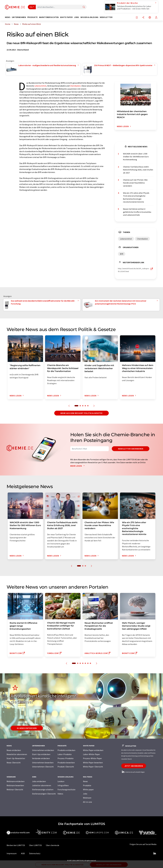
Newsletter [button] (106, 17)
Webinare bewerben (15, 785)
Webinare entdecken (16, 781)
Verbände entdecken (41, 758)
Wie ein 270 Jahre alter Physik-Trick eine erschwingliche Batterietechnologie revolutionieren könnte (136, 197)
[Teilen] (143, 18)
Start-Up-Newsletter (16, 758)
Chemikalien (75, 86)
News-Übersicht (14, 763)
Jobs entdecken (39, 781)
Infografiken (63, 785)
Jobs (85, 794)
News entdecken (14, 750)
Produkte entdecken (66, 750)
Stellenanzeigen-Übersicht (44, 794)
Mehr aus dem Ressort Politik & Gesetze (81, 413)
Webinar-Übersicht (15, 789)
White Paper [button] (66, 17)
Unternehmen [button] (19, 17)
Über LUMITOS (35, 845)
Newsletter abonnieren (131, 449)
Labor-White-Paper (91, 754)
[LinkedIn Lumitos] (155, 853)
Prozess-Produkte (66, 758)
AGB (23, 853)
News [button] (8, 17)
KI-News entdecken (27, 728)
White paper (88, 789)
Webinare (87, 798)
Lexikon (61, 781)
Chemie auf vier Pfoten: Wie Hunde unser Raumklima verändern (135, 183)
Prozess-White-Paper (92, 758)
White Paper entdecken (93, 750)
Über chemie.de (53, 845)
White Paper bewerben (93, 763)
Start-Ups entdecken (41, 754)
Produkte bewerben (66, 763)
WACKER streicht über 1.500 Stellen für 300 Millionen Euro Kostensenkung (136, 157)
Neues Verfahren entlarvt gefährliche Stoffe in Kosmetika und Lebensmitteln (137, 212)
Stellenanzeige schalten (43, 789)
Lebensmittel (40, 86)
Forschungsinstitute (66, 789)
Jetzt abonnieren (134, 766)
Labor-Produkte (65, 754)
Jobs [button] (77, 17)
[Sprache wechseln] (150, 18)
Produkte (87, 785)
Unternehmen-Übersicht (43, 767)
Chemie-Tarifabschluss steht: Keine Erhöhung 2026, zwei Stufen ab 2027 (138, 170)
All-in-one (87, 802)
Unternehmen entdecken (43, 750)
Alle (31, 7)
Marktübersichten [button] (49, 17)
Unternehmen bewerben (43, 763)
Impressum (12, 853)
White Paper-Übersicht (93, 767)
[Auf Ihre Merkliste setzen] (137, 18)
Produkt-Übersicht (66, 767)
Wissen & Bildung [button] (89, 17)
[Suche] (84, 7)
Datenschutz (35, 853)
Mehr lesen (78, 466)
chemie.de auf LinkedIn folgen (133, 772)
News (85, 781)
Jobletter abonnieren (42, 785)
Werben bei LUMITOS (16, 845)
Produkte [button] (33, 17)
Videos (60, 794)
